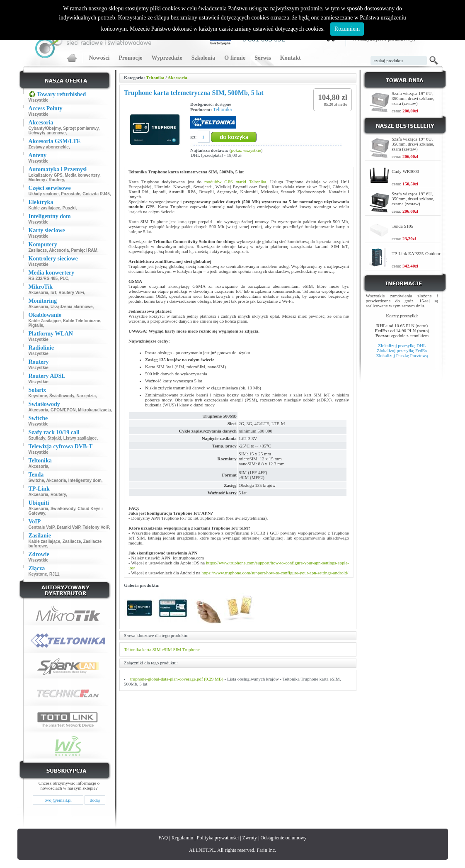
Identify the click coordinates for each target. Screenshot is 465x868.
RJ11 (54, 574)
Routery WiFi (71, 293)
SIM (177, 649)
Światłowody (62, 396)
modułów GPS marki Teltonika (235, 182)
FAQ (163, 838)
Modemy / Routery (46, 180)
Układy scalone (44, 194)
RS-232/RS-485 (43, 278)
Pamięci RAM (84, 250)
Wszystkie (39, 100)
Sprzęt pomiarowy (81, 128)
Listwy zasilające (80, 438)
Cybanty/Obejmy (45, 128)
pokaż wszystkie (246, 150)
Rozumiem (347, 29)
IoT (53, 293)
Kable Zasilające (45, 321)
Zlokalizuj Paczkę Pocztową (402, 355)
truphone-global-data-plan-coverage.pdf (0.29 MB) (177, 679)
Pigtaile (36, 325)
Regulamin (183, 838)
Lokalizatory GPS (46, 175)
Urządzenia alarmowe (72, 307)
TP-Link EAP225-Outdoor (416, 253)
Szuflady (37, 438)
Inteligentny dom (85, 480)
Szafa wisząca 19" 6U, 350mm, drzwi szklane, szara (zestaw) (413, 98)
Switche (36, 480)
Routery (58, 495)
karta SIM (151, 649)
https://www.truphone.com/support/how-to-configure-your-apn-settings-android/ (275, 573)
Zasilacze (38, 250)
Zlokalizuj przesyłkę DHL (402, 345)
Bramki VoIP (69, 527)
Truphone (191, 649)
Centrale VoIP (42, 527)
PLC (64, 278)
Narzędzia (86, 396)
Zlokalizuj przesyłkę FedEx (402, 350)
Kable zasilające (45, 208)
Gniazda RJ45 (96, 194)
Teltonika (155, 78)
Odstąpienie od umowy (284, 838)
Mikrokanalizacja (94, 410)
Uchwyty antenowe (47, 133)
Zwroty (250, 838)
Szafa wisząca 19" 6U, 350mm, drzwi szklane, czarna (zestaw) (413, 199)
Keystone (38, 396)
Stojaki (54, 438)
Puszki (69, 208)
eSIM (167, 649)
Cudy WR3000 (405, 171)
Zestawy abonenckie (49, 147)
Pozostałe (71, 194)
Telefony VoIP (96, 527)
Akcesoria (59, 250)
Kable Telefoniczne (82, 321)
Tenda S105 (402, 226)
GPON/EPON (63, 410)
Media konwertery (82, 175)
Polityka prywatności (218, 838)
